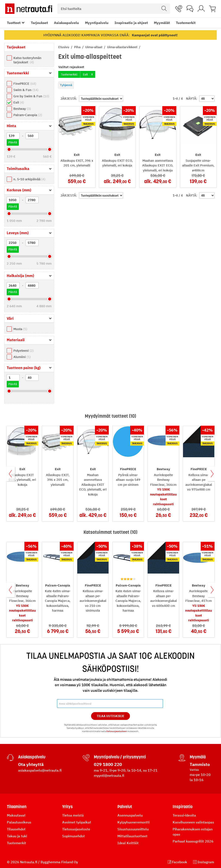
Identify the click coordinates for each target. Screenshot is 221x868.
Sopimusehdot (73, 836)
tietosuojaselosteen (117, 731)
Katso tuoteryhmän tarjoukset (27, 60)
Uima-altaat (94, 47)
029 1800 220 (108, 764)
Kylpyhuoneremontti (133, 822)
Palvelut (125, 807)
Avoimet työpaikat (77, 822)
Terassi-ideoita (184, 815)
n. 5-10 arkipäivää (29, 179)
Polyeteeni (24, 351)
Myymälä (198, 757)
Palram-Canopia (28, 115)
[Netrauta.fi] (29, 9)
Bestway (22, 109)
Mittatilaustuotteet (132, 836)
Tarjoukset (39, 23)
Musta (20, 329)
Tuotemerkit (186, 23)
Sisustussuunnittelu (133, 829)
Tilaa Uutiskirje (111, 716)
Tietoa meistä (73, 815)
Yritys (67, 807)
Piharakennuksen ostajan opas (193, 832)
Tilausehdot (16, 829)
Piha (78, 47)
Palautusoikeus (19, 822)
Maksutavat (16, 815)
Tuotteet (14, 23)
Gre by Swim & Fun (31, 96)
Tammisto (200, 764)
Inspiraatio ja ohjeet (131, 23)
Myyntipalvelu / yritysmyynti (120, 757)
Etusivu (64, 47)
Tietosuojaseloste (76, 829)
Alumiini (22, 357)
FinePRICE (25, 84)
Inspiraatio (183, 807)
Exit (19, 102)
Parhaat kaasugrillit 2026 (193, 841)
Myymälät (162, 23)
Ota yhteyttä (31, 764)
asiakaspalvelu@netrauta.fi (40, 770)
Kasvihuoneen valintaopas (193, 822)
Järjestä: (69, 98)
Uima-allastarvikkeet (123, 47)
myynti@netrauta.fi (109, 775)
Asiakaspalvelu (66, 23)
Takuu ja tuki (17, 836)
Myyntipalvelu (97, 23)
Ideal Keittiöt (128, 843)
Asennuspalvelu (130, 815)
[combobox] (114, 9)
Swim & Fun (26, 90)
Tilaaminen (17, 807)
